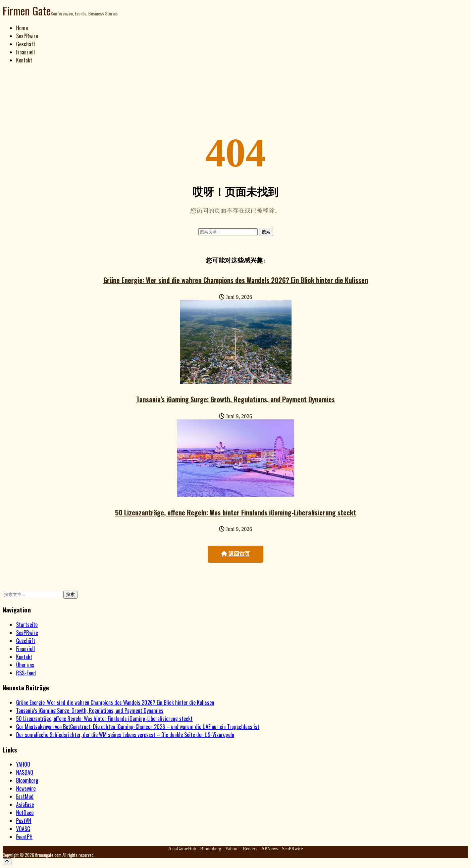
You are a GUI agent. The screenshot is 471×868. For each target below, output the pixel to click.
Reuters (250, 849)
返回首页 (235, 554)
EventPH (24, 837)
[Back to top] (7, 862)
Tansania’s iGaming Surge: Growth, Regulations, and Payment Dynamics (235, 399)
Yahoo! (232, 849)
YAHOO (23, 764)
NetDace (25, 813)
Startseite (27, 625)
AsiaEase (25, 805)
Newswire (26, 788)
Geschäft (26, 44)
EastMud (25, 796)
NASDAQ (25, 772)
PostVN (24, 821)
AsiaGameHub (182, 849)
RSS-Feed (26, 673)
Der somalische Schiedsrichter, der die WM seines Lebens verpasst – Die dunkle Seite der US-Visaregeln (125, 735)
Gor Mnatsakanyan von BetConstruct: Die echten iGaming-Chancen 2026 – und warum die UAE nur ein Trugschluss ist (138, 727)
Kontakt (24, 60)
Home (22, 28)
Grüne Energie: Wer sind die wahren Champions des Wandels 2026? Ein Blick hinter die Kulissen (236, 280)
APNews (270, 849)
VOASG (23, 829)
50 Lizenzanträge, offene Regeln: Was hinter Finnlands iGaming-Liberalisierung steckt (235, 512)
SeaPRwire (27, 36)
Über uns (25, 665)
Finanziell (25, 52)
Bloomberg (27, 780)
